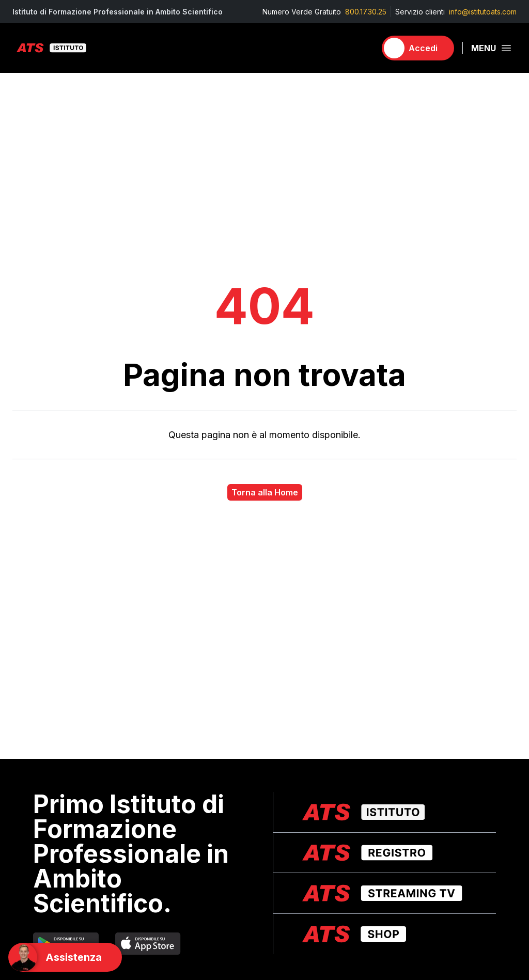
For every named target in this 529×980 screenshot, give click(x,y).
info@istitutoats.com (483, 12)
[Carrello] (363, 48)
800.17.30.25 (366, 12)
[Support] (65, 957)
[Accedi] (418, 48)
